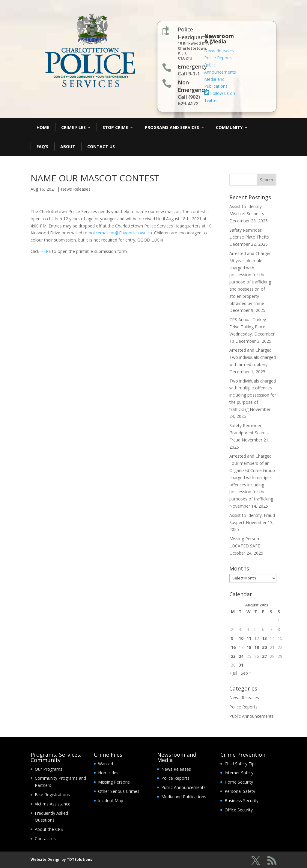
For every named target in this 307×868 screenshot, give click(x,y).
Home (43, 127)
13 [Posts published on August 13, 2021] (264, 638)
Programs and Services (172, 127)
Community (229, 127)
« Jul (233, 673)
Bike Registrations (52, 795)
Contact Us (101, 147)
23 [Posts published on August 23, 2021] (233, 656)
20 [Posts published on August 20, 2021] (264, 647)
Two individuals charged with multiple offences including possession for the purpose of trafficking (253, 395)
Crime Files (73, 127)
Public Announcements (252, 716)
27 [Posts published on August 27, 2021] (264, 656)
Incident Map (111, 801)
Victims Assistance (53, 804)
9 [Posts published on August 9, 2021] (232, 638)
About (68, 147)
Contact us (45, 839)
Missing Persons (114, 782)
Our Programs (49, 769)
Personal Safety (240, 791)
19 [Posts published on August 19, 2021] (257, 647)
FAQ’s (42, 147)
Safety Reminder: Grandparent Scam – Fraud (249, 433)
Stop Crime (115, 127)
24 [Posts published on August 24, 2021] (241, 656)
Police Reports (218, 58)
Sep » (246, 673)
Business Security (241, 801)
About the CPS (49, 829)
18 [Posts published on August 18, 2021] (249, 647)
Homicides (108, 773)
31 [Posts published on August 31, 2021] (241, 665)
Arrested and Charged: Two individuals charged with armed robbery (253, 357)
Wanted (106, 764)
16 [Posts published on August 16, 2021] (233, 647)
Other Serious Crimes (119, 791)
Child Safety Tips (241, 764)
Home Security (239, 782)
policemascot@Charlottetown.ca (120, 233)
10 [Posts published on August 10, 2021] (241, 638)
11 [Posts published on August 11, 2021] (249, 638)
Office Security (239, 810)
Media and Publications (184, 797)
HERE (46, 251)
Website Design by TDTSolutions (61, 859)
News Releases (219, 50)
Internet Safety (239, 773)
